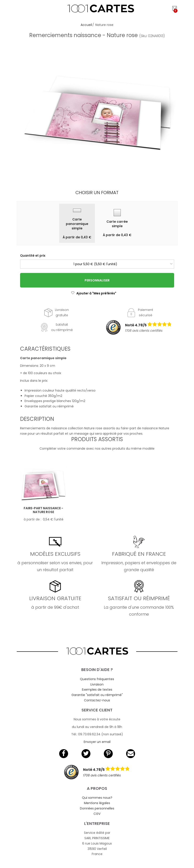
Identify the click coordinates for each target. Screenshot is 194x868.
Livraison (97, 684)
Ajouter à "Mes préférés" (94, 293)
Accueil (86, 25)
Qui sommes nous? (97, 798)
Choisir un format (97, 193)
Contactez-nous (97, 700)
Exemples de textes (97, 690)
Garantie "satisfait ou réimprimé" (97, 695)
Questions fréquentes (97, 679)
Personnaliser (97, 280)
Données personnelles (97, 808)
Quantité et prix (33, 256)
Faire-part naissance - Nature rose (43, 510)
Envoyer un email (97, 742)
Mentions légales (97, 803)
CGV (97, 814)
